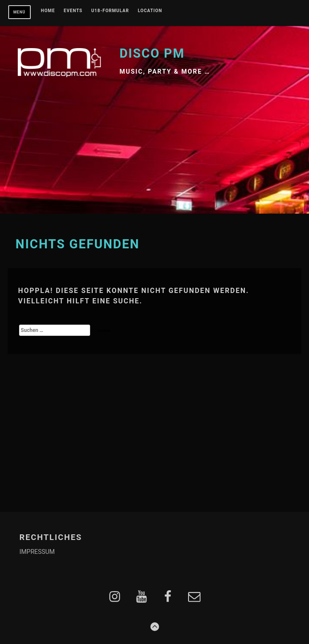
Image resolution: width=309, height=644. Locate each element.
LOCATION (150, 11)
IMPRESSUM (37, 552)
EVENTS (73, 11)
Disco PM (152, 53)
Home (48, 11)
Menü (20, 12)
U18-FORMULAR (110, 11)
